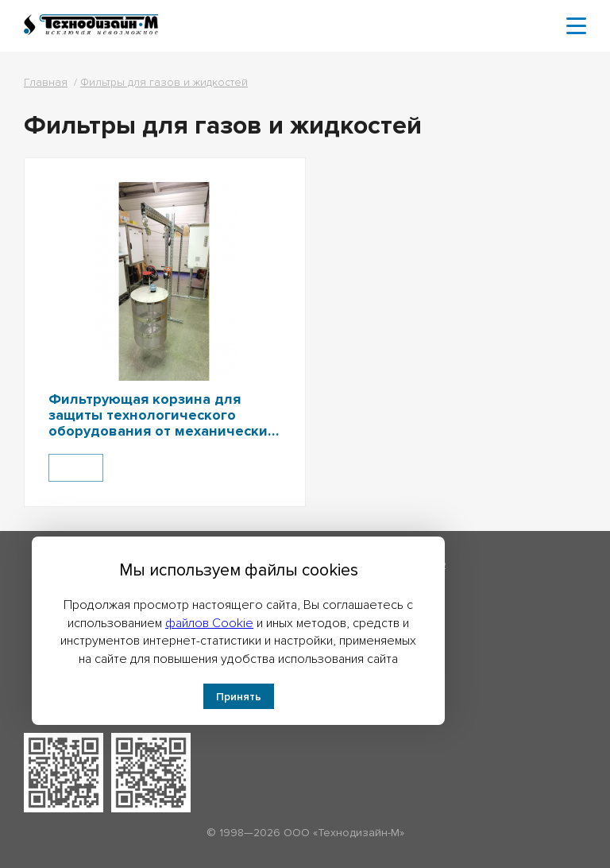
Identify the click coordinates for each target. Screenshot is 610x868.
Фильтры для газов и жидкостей (164, 82)
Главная (46, 82)
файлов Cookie (209, 623)
